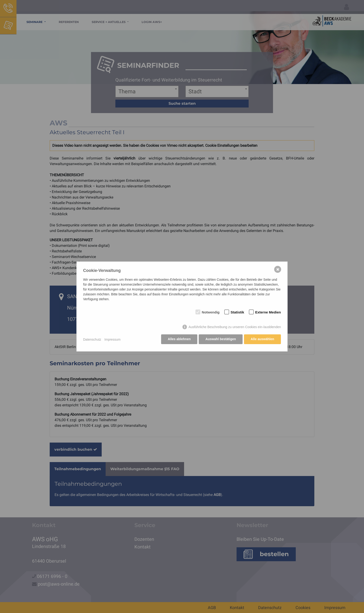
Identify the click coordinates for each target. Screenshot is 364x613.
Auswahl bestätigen (220, 339)
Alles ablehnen (179, 339)
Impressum (112, 339)
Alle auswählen (262, 339)
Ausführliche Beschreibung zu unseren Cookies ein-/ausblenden (235, 327)
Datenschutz (92, 339)
